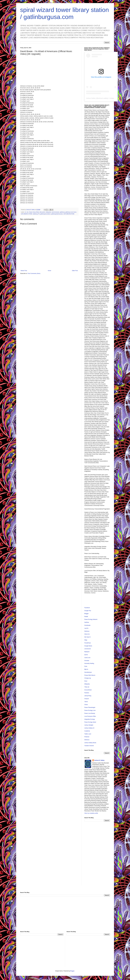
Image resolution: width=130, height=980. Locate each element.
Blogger (87, 614)
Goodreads (87, 625)
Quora (86, 655)
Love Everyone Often (90, 716)
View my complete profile (91, 813)
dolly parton (42, 212)
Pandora (87, 693)
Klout (86, 681)
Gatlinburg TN (36, 214)
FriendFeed (88, 643)
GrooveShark (88, 690)
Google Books (88, 646)
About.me (87, 634)
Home (49, 271)
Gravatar (87, 661)
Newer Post (24, 271)
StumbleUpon (88, 672)
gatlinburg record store (71, 212)
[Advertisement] (97, 855)
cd (25, 212)
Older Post (75, 271)
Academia (87, 731)
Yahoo (86, 702)
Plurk (86, 666)
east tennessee (56, 212)
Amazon (87, 699)
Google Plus (88, 611)
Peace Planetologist (90, 707)
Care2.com (87, 658)
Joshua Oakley (91, 98)
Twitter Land (88, 734)
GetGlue (87, 622)
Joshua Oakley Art (89, 728)
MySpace (87, 652)
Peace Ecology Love (90, 710)
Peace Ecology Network (91, 619)
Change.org (88, 678)
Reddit (86, 617)
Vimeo (86, 705)
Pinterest (87, 737)
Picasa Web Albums (90, 675)
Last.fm (86, 628)
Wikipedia (87, 684)
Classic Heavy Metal (34, 212)
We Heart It (87, 637)
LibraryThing (88, 696)
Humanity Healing (89, 663)
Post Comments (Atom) (34, 273)
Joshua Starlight (89, 725)
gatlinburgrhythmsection (57, 214)
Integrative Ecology (90, 719)
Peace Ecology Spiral (90, 722)
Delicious (87, 631)
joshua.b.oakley (103, 98)
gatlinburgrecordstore (45, 214)
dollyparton (48, 212)
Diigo (86, 640)
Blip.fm (86, 669)
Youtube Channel (89, 746)
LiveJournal (88, 649)
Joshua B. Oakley (99, 760)
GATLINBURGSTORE (69, 214)
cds (27, 212)
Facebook (87, 608)
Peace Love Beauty (90, 713)
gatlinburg (62, 212)
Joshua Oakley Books (90, 743)
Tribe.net (87, 687)
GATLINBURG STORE (27, 214)
